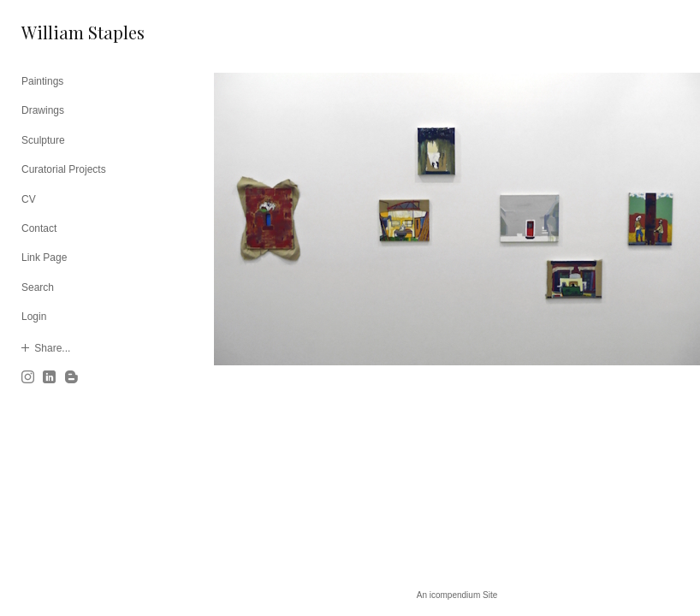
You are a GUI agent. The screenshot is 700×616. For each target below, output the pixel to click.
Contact (39, 228)
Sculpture (43, 140)
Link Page (44, 258)
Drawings (43, 110)
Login (34, 317)
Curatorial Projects (64, 169)
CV (29, 199)
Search (38, 287)
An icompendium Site (457, 595)
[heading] (64, 32)
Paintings (42, 81)
